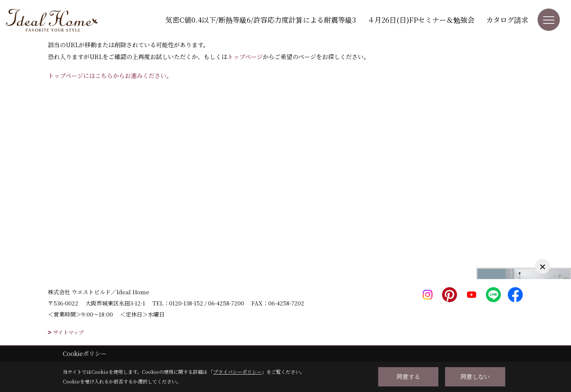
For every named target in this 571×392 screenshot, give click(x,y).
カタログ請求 (507, 20)
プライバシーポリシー (237, 372)
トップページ (245, 57)
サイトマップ (68, 332)
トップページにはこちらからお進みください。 (110, 76)
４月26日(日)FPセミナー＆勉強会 (421, 20)
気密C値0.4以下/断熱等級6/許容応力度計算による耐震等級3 (261, 20)
